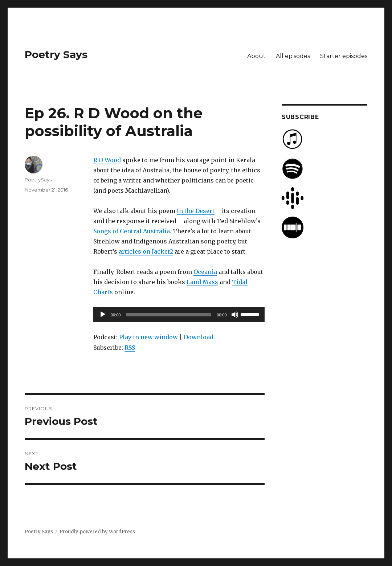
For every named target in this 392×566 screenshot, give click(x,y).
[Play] (103, 315)
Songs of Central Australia (132, 231)
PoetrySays (38, 180)
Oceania (205, 272)
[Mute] (235, 315)
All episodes (293, 56)
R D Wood (107, 160)
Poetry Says (56, 54)
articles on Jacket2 (146, 251)
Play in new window (148, 337)
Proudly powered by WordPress (97, 532)
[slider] (169, 315)
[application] (179, 315)
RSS (130, 348)
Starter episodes (344, 56)
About (256, 56)
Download (199, 337)
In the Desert (196, 211)
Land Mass (202, 282)
